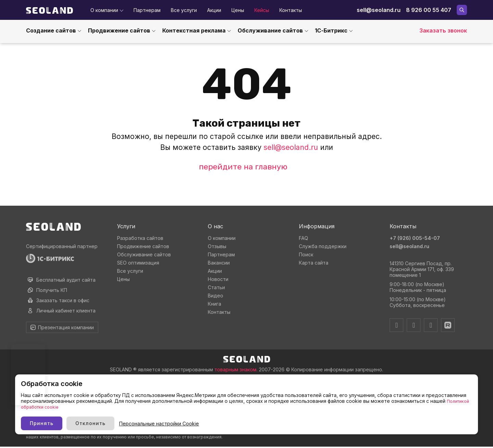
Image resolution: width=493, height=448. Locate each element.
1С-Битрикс (331, 30)
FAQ (304, 238)
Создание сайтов (51, 30)
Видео (216, 296)
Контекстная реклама (194, 30)
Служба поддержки (323, 246)
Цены (238, 10)
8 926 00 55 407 (429, 10)
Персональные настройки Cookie (270, 419)
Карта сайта (314, 263)
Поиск (306, 254)
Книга (214, 304)
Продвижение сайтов (119, 30)
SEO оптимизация (138, 263)
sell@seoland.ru (379, 10)
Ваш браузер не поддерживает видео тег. (28, 375)
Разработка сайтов (140, 238)
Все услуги (184, 10)
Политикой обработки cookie (129, 402)
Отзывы (217, 246)
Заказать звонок (443, 30)
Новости (218, 279)
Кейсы (262, 10)
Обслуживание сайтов (270, 30)
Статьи (216, 287)
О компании (104, 10)
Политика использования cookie (59, 400)
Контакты (291, 10)
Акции (214, 10)
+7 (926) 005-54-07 (417, 238)
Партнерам (147, 10)
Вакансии (219, 263)
